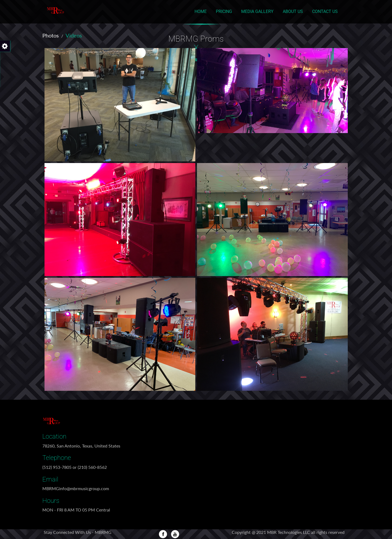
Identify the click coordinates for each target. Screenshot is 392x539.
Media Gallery (257, 11)
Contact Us (325, 11)
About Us (293, 11)
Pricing (224, 11)
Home (201, 11)
